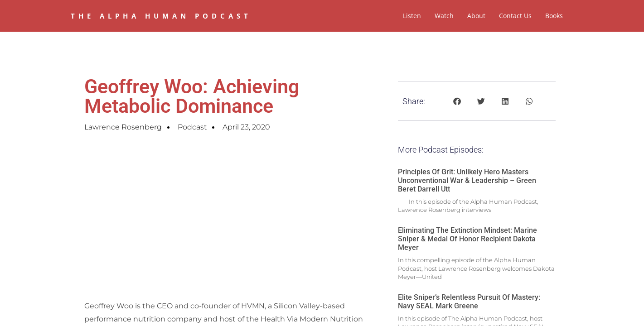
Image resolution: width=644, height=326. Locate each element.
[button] (457, 101)
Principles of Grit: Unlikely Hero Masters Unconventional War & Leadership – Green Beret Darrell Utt (467, 180)
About (476, 16)
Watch (444, 16)
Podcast (192, 127)
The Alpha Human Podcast (161, 16)
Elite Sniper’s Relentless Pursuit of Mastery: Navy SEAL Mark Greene (469, 302)
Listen (412, 16)
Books (554, 16)
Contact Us (515, 16)
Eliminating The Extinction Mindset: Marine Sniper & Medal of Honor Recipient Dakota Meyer (467, 239)
